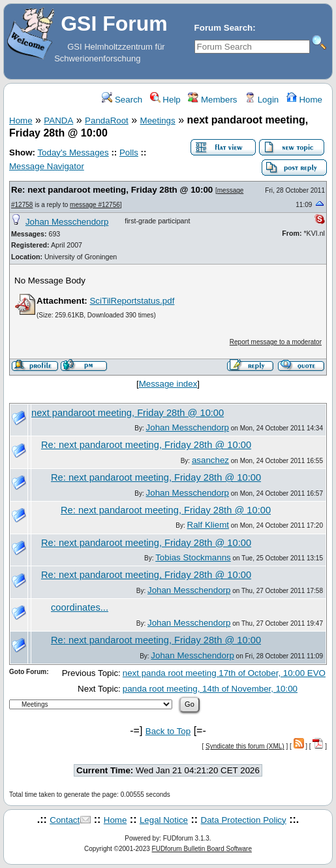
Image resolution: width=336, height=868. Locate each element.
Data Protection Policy (244, 820)
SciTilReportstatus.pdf (132, 301)
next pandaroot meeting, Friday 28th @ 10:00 (128, 413)
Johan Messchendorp (67, 222)
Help (165, 100)
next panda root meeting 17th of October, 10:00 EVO (224, 673)
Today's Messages (73, 153)
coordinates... (80, 607)
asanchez (210, 460)
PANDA (58, 121)
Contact (65, 820)
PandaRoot (107, 121)
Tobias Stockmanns (193, 557)
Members (212, 100)
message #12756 (95, 205)
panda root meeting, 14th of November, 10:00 (210, 689)
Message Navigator (47, 166)
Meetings (158, 121)
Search (122, 100)
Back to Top (168, 731)
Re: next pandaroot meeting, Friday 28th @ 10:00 (112, 190)
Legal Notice (164, 820)
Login (262, 100)
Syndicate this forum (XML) (245, 746)
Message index (168, 384)
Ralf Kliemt (208, 525)
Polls (129, 153)
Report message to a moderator (276, 342)
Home (304, 100)
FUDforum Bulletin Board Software (202, 849)
